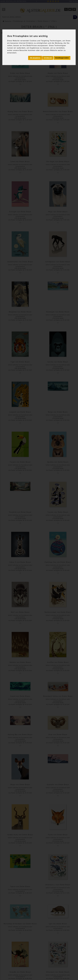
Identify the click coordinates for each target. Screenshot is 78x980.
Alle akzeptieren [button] (35, 58)
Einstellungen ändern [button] (62, 58)
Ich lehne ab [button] (48, 58)
